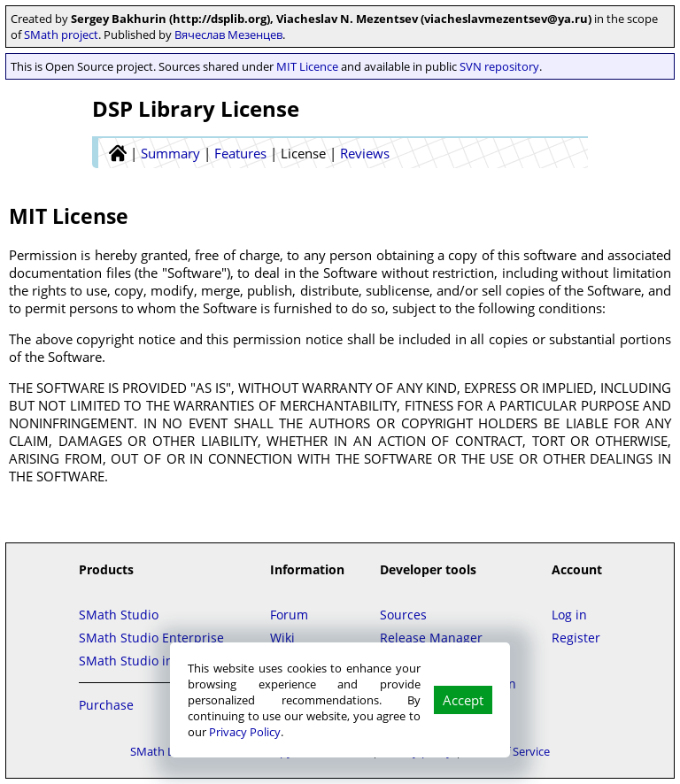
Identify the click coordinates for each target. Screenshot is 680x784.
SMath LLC (158, 751)
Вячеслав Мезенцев (228, 35)
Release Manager (431, 638)
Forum (289, 615)
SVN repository (499, 66)
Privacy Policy (245, 732)
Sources (403, 615)
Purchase (106, 705)
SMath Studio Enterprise (151, 638)
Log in (569, 615)
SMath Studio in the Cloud (157, 661)
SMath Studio (119, 615)
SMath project (61, 35)
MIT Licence (307, 66)
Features (240, 153)
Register (576, 638)
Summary (170, 153)
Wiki (282, 638)
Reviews (365, 153)
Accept (463, 700)
